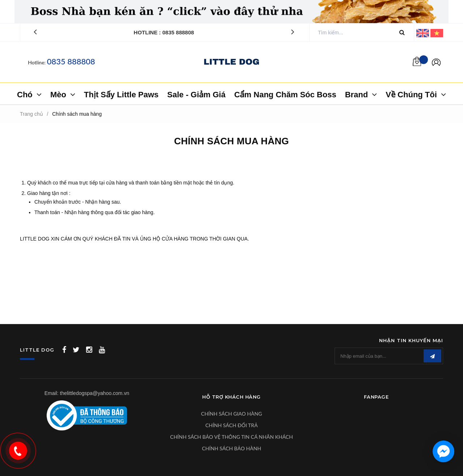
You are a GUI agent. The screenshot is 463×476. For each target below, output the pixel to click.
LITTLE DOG (37, 350)
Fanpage (376, 397)
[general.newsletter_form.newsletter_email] (389, 356)
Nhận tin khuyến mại (411, 340)
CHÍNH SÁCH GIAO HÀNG (231, 414)
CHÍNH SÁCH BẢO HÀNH (231, 448)
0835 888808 (71, 61)
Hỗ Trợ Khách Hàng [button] (231, 397)
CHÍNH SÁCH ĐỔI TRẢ (232, 425)
